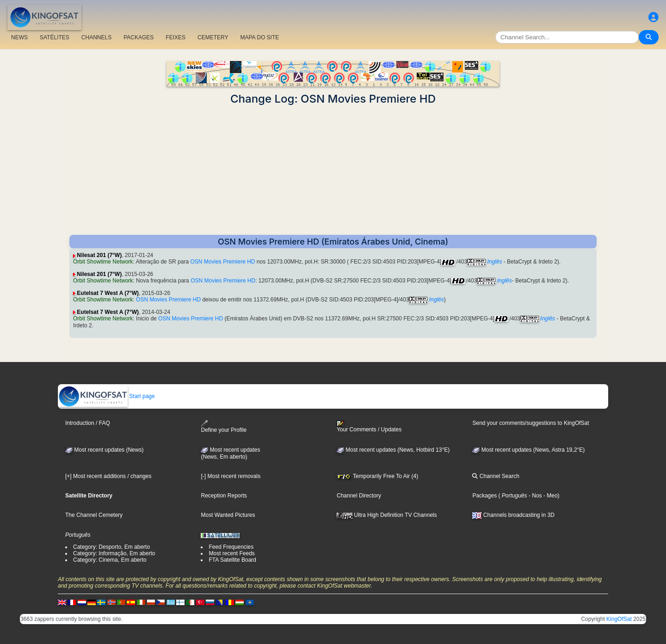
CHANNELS (96, 37)
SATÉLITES (55, 37)
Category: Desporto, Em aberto (111, 547)
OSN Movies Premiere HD (222, 262)
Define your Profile (224, 426)
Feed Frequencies (231, 547)
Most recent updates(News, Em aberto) (230, 454)
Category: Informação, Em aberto (114, 553)
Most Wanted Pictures (228, 515)
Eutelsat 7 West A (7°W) (108, 293)
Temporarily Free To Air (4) (377, 476)
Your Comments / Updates (369, 427)
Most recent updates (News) (104, 450)
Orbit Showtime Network (103, 262)
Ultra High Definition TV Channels (387, 515)
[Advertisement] (333, 170)
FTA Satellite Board (232, 560)
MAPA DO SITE (259, 37)
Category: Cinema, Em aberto (110, 560)
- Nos (535, 496)
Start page (107, 396)
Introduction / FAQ (88, 423)
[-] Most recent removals (231, 476)
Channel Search (496, 476)
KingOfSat (619, 619)
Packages (484, 496)
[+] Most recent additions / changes (108, 476)
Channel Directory (359, 496)
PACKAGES (139, 37)
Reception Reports (224, 496)
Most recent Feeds (231, 553)
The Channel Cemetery (94, 515)
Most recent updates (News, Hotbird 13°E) (393, 450)
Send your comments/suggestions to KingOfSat (530, 423)
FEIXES (176, 37)
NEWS (19, 37)
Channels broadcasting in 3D (513, 515)
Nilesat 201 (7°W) (99, 255)
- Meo (550, 496)
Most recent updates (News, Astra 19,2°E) (528, 450)
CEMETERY (213, 37)
